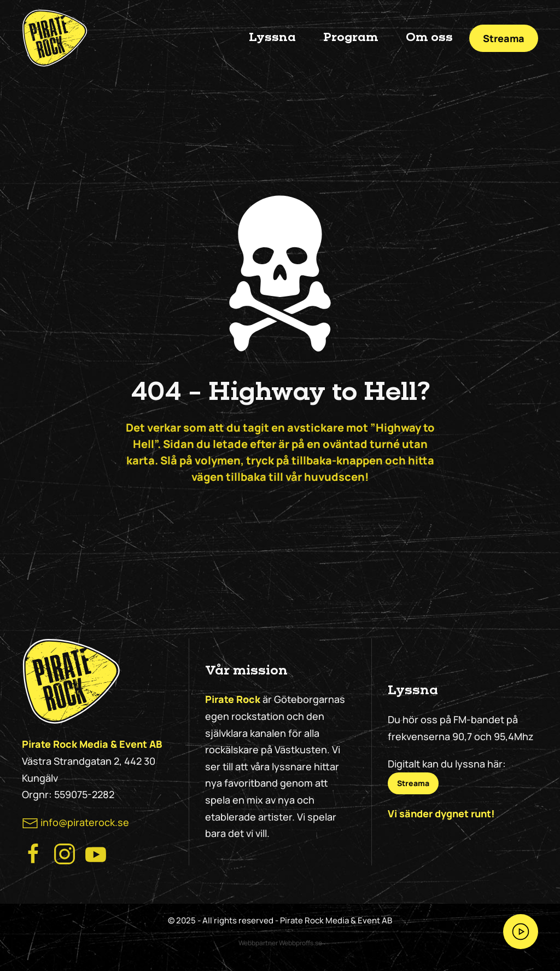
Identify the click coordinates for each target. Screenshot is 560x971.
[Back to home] (55, 38)
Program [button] (351, 38)
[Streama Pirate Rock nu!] (521, 932)
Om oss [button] (429, 38)
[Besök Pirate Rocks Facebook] (33, 853)
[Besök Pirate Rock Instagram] (65, 853)
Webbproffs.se (301, 943)
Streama (504, 38)
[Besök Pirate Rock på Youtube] (96, 853)
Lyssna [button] (272, 38)
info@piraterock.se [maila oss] (85, 822)
